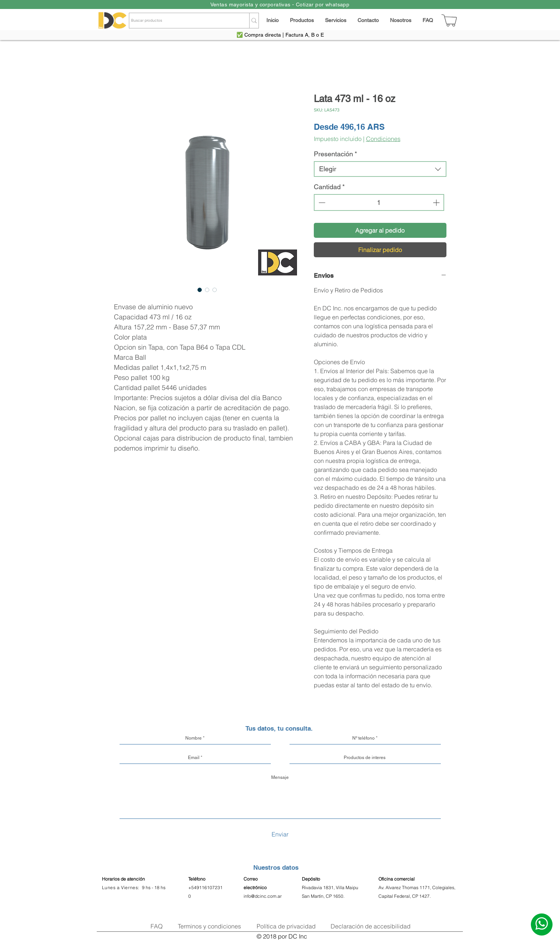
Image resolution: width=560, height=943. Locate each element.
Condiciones (383, 139)
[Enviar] (280, 834)
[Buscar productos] (182, 21)
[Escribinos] (542, 924)
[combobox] (380, 169)
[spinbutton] (379, 202)
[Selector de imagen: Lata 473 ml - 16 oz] (200, 290)
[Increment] (437, 202)
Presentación (335, 154)
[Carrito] (450, 20)
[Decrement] (321, 202)
